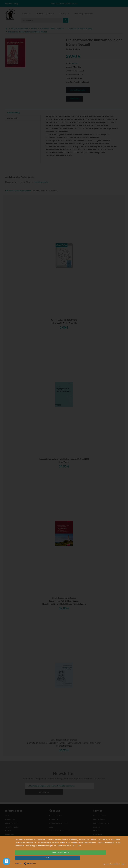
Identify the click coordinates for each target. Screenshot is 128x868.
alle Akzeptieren (54, 859)
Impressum (106, 864)
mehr (109, 859)
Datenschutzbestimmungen (118, 864)
